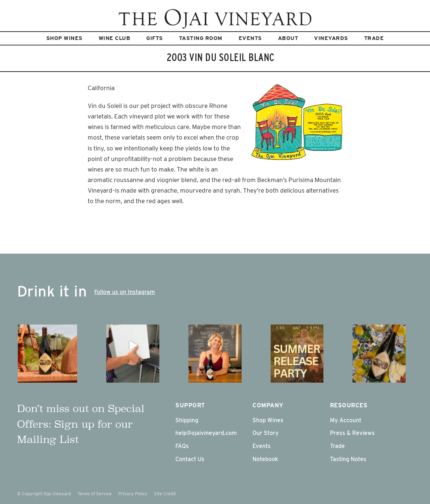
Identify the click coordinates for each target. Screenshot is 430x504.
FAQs (182, 446)
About (288, 38)
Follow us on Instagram (125, 292)
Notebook (265, 459)
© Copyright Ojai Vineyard (44, 494)
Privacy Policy (133, 494)
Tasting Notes (348, 459)
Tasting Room (201, 38)
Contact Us (190, 459)
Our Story (266, 433)
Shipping (187, 420)
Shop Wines (64, 38)
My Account (346, 420)
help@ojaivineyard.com (206, 433)
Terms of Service (95, 494)
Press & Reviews (352, 433)
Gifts (155, 38)
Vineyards (331, 38)
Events (250, 38)
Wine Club (115, 38)
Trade (374, 38)
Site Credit (165, 494)
